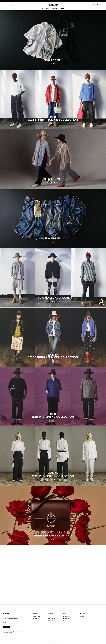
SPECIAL (63, 9)
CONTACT (35, 619)
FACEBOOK (67, 619)
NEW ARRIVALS (55, 9)
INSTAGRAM (67, 617)
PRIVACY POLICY (52, 619)
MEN (43, 9)
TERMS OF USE (51, 621)
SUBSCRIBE (7, 627)
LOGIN (93, 5)
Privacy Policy (10, 633)
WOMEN (48, 9)
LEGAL (50, 617)
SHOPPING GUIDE (37, 617)
